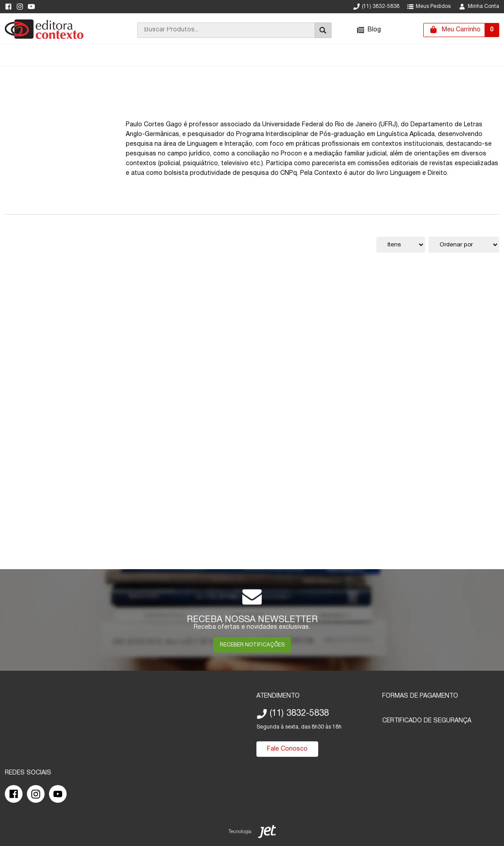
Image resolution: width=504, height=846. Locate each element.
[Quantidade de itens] (401, 245)
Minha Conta (479, 7)
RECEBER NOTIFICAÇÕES (252, 645)
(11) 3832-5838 (376, 7)
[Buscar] (323, 30)
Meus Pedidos (429, 7)
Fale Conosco (287, 749)
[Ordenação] (464, 245)
